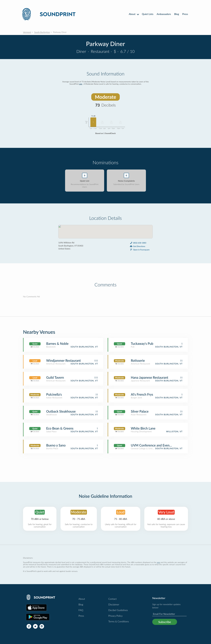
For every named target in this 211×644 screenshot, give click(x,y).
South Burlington (42, 32)
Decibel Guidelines (118, 610)
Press (185, 14)
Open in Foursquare (140, 250)
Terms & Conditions (119, 621)
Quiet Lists (148, 14)
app (81, 84)
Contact (112, 599)
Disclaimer (114, 604)
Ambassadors (164, 14)
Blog (177, 14)
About (134, 14)
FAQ (81, 610)
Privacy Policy (115, 616)
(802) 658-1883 (138, 243)
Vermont (27, 32)
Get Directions (138, 246)
